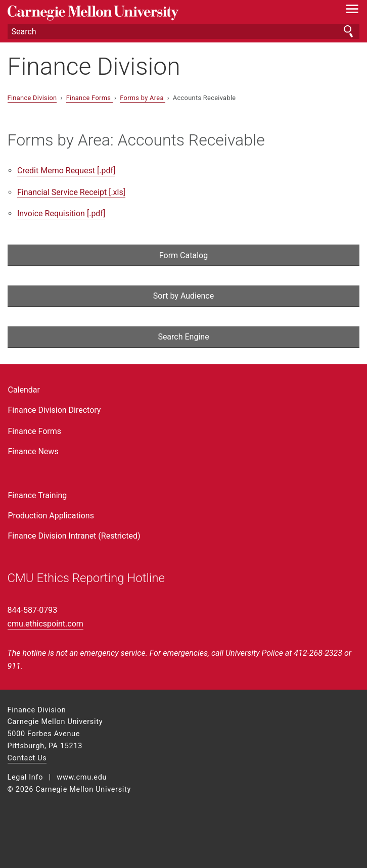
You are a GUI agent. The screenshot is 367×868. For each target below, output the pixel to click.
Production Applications (51, 516)
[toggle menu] (352, 11)
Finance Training (38, 495)
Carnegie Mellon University (157, 13)
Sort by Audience (183, 296)
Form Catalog (183, 255)
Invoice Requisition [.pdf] (61, 213)
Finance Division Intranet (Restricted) (74, 536)
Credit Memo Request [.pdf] (66, 171)
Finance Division (94, 66)
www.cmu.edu (82, 777)
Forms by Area (143, 98)
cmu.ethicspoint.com (45, 624)
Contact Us (27, 758)
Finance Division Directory (55, 410)
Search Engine (183, 337)
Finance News (33, 451)
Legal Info (26, 777)
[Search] (184, 31)
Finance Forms (89, 98)
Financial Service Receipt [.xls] (71, 192)
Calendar (24, 390)
